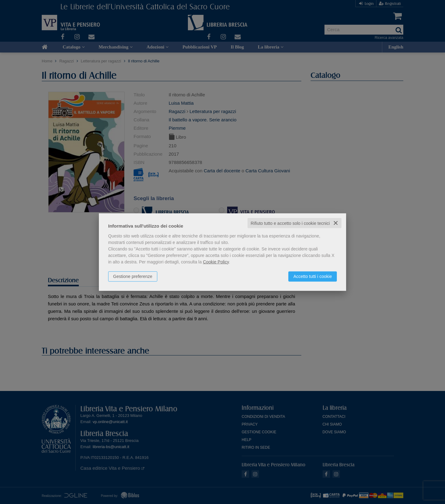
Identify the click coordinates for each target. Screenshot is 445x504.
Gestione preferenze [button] (133, 276)
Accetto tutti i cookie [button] (313, 276)
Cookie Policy (216, 262)
